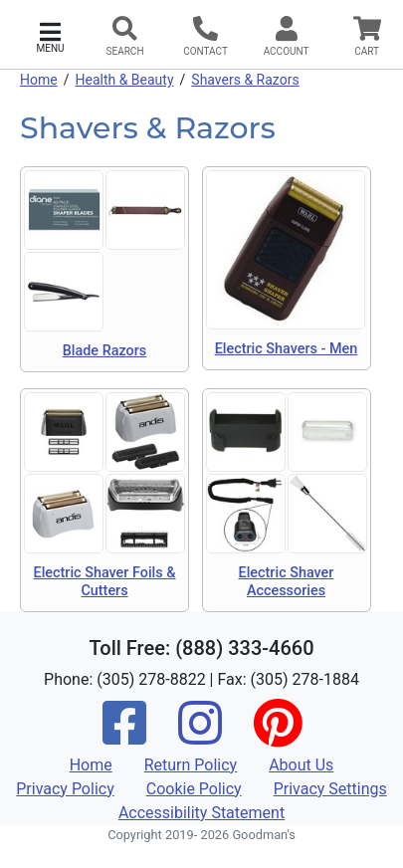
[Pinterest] (278, 736)
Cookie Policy (194, 789)
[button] (50, 35)
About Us (301, 765)
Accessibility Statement (201, 813)
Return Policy (191, 765)
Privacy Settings (330, 789)
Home (39, 80)
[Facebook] (124, 736)
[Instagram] (200, 736)
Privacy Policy (65, 789)
